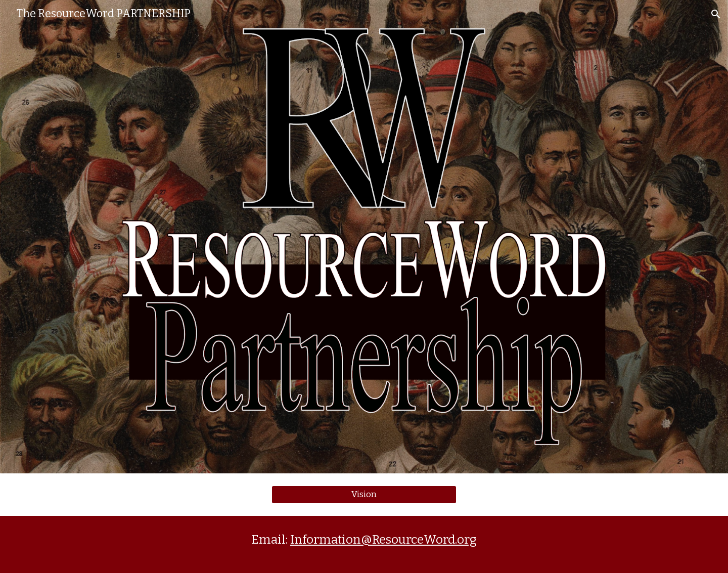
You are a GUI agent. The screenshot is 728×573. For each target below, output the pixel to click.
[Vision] (364, 495)
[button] (716, 14)
